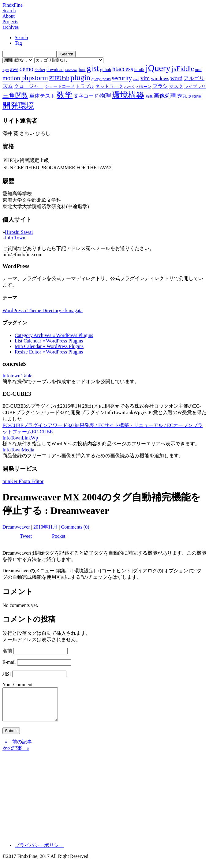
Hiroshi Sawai (19, 232)
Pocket (59, 536)
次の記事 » (16, 755)
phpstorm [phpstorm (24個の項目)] (35, 78)
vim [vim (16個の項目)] (145, 78)
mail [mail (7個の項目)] (198, 70)
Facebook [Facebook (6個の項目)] (71, 70)
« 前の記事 (18, 748)
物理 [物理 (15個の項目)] (105, 96)
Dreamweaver (16, 527)
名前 (7, 651)
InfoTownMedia (18, 450)
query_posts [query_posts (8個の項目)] (101, 79)
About (9, 16)
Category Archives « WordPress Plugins (54, 335)
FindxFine (13, 5)
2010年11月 (45, 527)
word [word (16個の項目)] (176, 78)
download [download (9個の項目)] (55, 69)
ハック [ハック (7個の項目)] (130, 87)
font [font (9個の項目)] (82, 69)
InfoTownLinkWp (20, 438)
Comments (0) (75, 527)
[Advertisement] (104, 801)
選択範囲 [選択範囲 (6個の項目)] (195, 97)
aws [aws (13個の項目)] (14, 69)
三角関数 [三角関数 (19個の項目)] (15, 95)
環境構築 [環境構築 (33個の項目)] (128, 95)
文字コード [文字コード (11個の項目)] (86, 96)
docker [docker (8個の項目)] (40, 70)
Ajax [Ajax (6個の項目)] (6, 70)
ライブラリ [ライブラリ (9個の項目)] (195, 86)
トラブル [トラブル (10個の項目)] (85, 86)
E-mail (9, 662)
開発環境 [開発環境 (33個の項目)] (18, 106)
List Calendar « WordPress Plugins (49, 341)
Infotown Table (17, 376)
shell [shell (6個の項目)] (136, 79)
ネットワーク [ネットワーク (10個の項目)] (109, 86)
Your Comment (17, 685)
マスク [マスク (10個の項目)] (176, 86)
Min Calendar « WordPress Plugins (49, 346)
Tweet (26, 536)
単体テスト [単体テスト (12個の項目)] (42, 96)
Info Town (15, 238)
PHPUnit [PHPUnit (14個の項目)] (59, 78)
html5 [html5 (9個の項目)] (139, 69)
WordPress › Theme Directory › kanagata (43, 311)
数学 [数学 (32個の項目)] (65, 95)
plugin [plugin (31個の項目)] (80, 78)
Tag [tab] (18, 43)
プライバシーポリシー (39, 852)
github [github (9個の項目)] (106, 69)
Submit (11, 737)
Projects (10, 22)
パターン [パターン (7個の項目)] (144, 87)
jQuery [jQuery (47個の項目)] (158, 68)
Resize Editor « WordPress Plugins (49, 352)
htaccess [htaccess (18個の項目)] (123, 69)
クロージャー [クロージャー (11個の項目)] (29, 86)
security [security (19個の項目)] (122, 78)
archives (11, 27)
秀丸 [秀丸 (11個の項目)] (182, 96)
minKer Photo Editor (23, 481)
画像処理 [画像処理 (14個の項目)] (165, 96)
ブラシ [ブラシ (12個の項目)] (160, 86)
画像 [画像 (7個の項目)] (149, 96)
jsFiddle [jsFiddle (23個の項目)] (183, 69)
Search (9, 11)
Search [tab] (21, 37)
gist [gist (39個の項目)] (93, 68)
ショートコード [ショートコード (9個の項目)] (60, 86)
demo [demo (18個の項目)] (26, 69)
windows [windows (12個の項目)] (160, 79)
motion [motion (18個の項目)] (11, 78)
